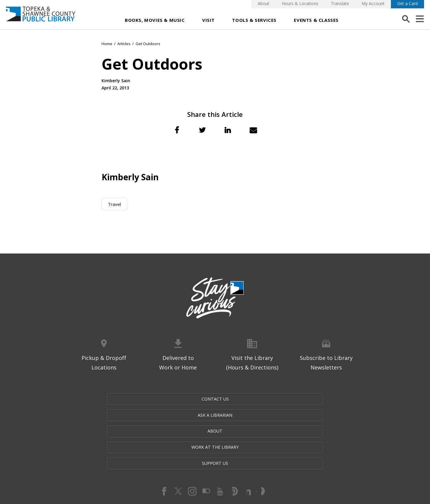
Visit (208, 20)
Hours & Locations (300, 3)
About (264, 3)
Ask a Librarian (156, 399)
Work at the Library (275, 399)
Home (107, 44)
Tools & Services (254, 20)
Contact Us (97, 399)
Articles (124, 44)
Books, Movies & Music (155, 20)
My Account (373, 3)
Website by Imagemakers (215, 470)
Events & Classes (316, 20)
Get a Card (407, 3)
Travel (114, 204)
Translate (340, 3)
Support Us (333, 399)
